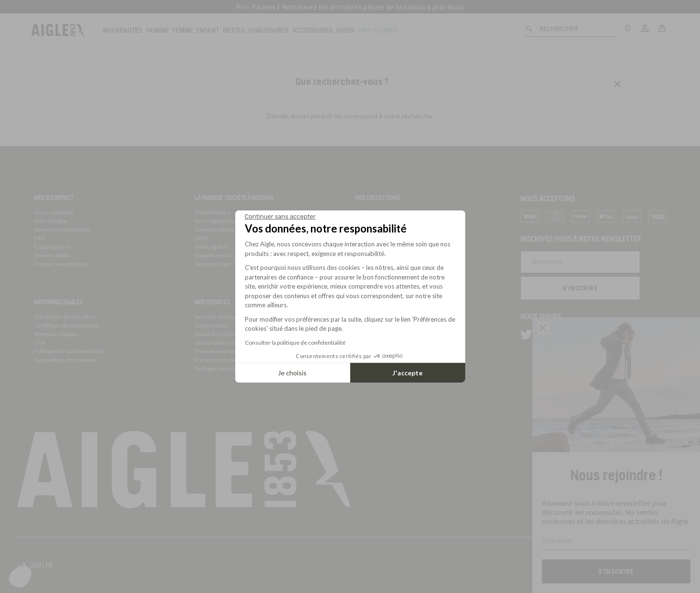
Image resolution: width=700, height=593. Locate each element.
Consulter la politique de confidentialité (295, 343)
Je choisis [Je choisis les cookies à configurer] (292, 373)
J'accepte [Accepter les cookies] (407, 373)
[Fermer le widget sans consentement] (280, 217)
